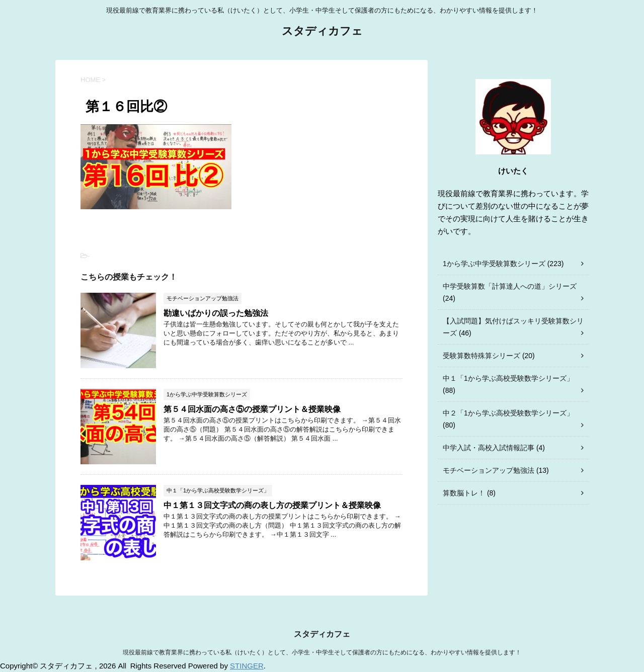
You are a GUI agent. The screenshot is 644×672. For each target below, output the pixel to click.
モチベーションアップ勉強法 (489, 470)
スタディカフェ (322, 32)
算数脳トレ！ (464, 493)
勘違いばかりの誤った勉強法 (216, 313)
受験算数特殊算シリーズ (481, 356)
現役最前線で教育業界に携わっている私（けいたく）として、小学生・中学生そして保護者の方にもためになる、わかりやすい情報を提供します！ (322, 652)
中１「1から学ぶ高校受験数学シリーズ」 (508, 378)
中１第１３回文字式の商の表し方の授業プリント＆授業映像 (272, 505)
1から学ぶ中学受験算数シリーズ (494, 264)
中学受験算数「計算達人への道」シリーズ (510, 286)
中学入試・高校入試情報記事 (489, 448)
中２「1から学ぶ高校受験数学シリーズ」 (508, 413)
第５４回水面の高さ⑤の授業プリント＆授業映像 (252, 409)
